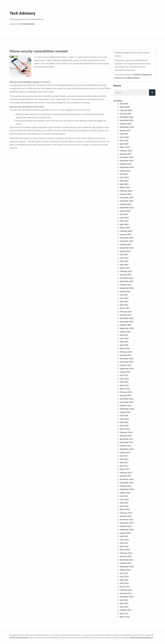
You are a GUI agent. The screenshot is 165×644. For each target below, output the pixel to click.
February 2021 (126, 312)
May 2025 (124, 140)
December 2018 (127, 399)
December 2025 (127, 117)
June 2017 (124, 459)
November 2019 (127, 362)
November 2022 (127, 241)
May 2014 (124, 580)
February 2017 (126, 473)
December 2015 (127, 520)
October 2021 (126, 285)
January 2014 (126, 593)
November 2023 (127, 201)
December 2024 (127, 157)
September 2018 (127, 409)
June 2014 (124, 576)
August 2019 (125, 372)
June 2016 (124, 499)
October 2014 (126, 563)
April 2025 (124, 144)
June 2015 (124, 540)
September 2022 (127, 248)
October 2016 (126, 486)
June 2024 (124, 177)
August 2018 (125, 412)
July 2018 (124, 415)
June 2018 (124, 419)
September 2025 (127, 127)
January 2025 (126, 154)
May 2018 (124, 422)
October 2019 (126, 365)
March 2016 (125, 509)
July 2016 (124, 496)
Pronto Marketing (27, 24)
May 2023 (124, 221)
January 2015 (126, 556)
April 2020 (124, 345)
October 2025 (126, 124)
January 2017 (126, 476)
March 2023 (125, 228)
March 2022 (125, 268)
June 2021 (124, 298)
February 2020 (126, 352)
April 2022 (124, 265)
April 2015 (124, 546)
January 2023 (126, 234)
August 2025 (125, 130)
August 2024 (125, 171)
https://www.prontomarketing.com (142, 638)
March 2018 (125, 429)
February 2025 (126, 151)
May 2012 (124, 613)
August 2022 (125, 251)
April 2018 (124, 426)
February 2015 (126, 553)
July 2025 (124, 134)
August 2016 (125, 493)
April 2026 (124, 104)
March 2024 (125, 187)
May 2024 (124, 181)
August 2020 (125, 332)
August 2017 (125, 452)
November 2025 (127, 120)
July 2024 (124, 174)
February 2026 (126, 110)
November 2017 (127, 442)
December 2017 (127, 439)
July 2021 (124, 295)
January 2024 (126, 194)
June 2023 (124, 218)
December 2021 (127, 278)
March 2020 (125, 348)
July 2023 (124, 214)
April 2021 (124, 305)
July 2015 (124, 536)
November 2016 (127, 483)
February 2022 (126, 271)
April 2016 (124, 506)
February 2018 (126, 432)
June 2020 (124, 338)
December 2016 (127, 479)
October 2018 (126, 405)
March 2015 (125, 550)
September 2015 (127, 530)
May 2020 (124, 342)
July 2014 (124, 573)
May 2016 (124, 503)
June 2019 (124, 379)
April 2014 (124, 583)
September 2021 (127, 288)
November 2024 (127, 161)
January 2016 (126, 516)
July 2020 (124, 335)
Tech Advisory (22, 13)
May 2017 (124, 462)
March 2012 (125, 617)
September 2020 (127, 328)
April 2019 (124, 385)
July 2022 (124, 254)
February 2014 (126, 590)
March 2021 (125, 308)
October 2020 (126, 325)
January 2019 (126, 395)
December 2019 (127, 359)
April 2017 (124, 466)
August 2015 (125, 533)
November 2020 (127, 322)
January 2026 (126, 114)
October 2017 (126, 446)
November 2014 (127, 560)
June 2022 (124, 258)
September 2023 (127, 208)
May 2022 (124, 261)
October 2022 (126, 244)
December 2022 (127, 238)
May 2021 (124, 301)
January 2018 (126, 436)
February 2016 (126, 513)
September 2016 (127, 489)
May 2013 (124, 603)
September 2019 (127, 369)
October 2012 (126, 610)
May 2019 (124, 382)
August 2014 (125, 570)
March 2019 (125, 389)
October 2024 (126, 164)
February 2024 (126, 191)
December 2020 (127, 318)
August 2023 (125, 211)
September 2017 (127, 449)
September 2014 (127, 566)
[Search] (152, 93)
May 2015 (124, 543)
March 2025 (125, 147)
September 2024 (127, 167)
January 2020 (126, 355)
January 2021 (126, 315)
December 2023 (127, 198)
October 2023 (126, 204)
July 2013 (124, 600)
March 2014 (125, 587)
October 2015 (126, 526)
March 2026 (125, 107)
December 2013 (127, 597)
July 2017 (124, 456)
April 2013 (124, 607)
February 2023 (126, 231)
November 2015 (127, 523)
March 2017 (125, 469)
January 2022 (126, 275)
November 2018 (127, 402)
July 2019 (124, 375)
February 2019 (126, 392)
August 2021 (125, 291)
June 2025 (124, 137)
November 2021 (127, 281)
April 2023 (124, 224)
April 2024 (124, 184)
